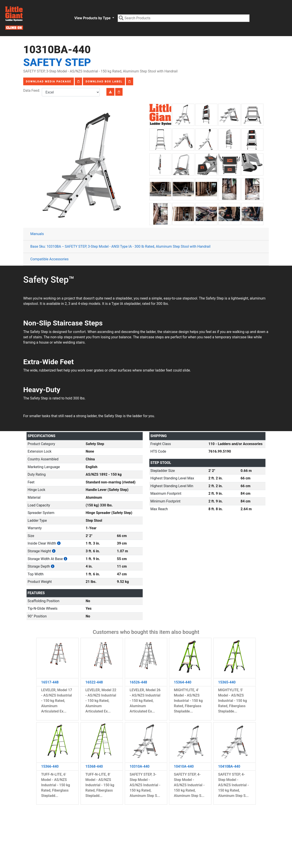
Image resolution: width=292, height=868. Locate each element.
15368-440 (94, 766)
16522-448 (94, 682)
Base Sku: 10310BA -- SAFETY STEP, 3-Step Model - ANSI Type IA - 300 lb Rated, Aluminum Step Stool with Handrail (120, 246)
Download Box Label (104, 82)
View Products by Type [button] (93, 18)
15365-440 (227, 682)
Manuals (37, 234)
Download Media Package (49, 82)
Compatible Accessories (49, 259)
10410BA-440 (229, 766)
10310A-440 (140, 766)
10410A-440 (184, 766)
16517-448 (50, 682)
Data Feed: (33, 90)
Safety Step (57, 62)
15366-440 (50, 766)
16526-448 (138, 682)
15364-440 (183, 682)
